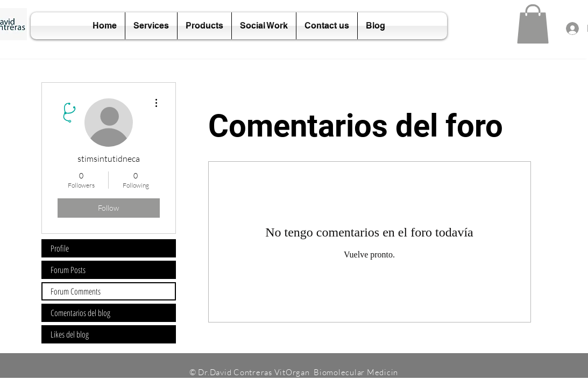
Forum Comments (76, 291)
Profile (60, 248)
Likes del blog (70, 334)
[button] (533, 24)
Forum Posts (68, 270)
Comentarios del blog (80, 313)
